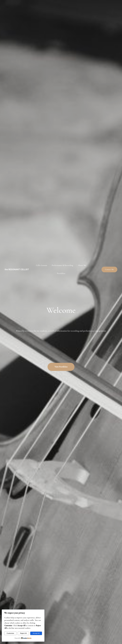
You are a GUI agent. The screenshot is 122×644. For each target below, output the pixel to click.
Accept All (36, 633)
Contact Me (109, 269)
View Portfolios (61, 367)
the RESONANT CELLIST (17, 269)
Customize (10, 633)
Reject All (23, 633)
